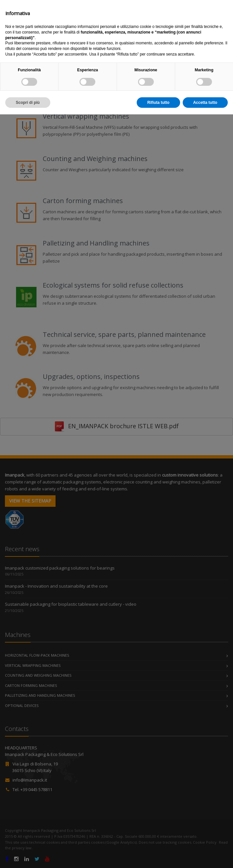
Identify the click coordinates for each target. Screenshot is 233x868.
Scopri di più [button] (28, 856)
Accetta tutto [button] (205, 856)
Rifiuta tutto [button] (158, 856)
